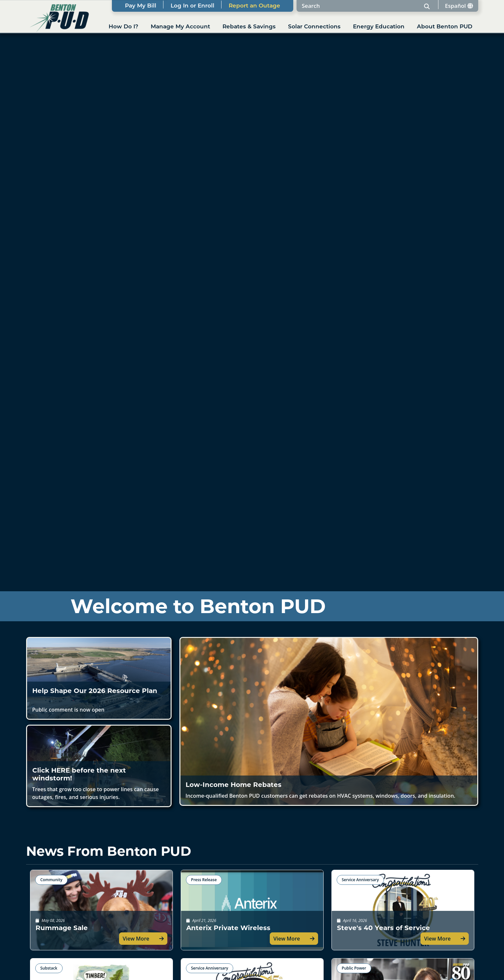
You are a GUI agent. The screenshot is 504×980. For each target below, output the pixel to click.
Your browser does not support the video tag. (252, 327)
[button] (99, 678)
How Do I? (123, 27)
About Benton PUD (445, 27)
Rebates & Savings (249, 27)
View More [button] (136, 939)
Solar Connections (314, 27)
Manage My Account (180, 27)
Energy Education (379, 27)
